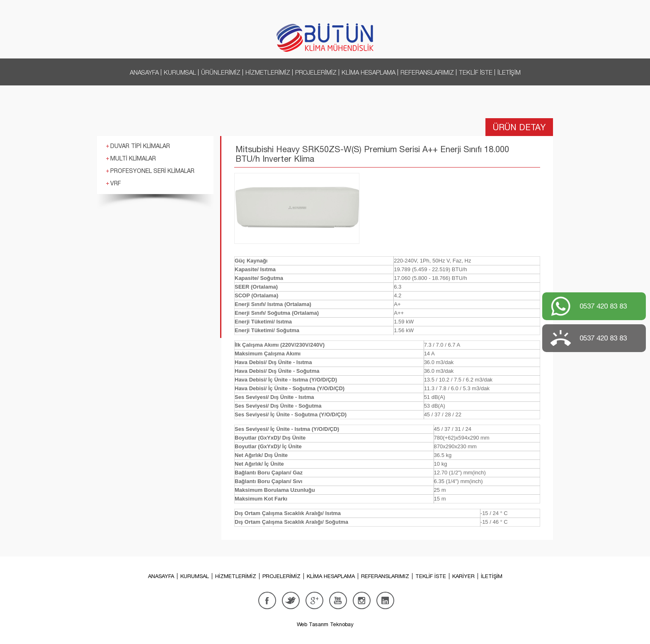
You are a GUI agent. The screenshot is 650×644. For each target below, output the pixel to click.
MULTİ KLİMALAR (133, 158)
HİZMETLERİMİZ (268, 72)
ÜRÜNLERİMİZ (221, 72)
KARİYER (463, 576)
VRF (116, 183)
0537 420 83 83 (603, 306)
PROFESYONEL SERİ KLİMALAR (152, 171)
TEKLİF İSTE (476, 72)
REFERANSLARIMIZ (427, 72)
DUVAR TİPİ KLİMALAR (140, 146)
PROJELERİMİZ (316, 72)
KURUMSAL (180, 72)
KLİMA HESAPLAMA (369, 72)
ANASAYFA (144, 72)
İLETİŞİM (509, 72)
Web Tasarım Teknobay (325, 624)
